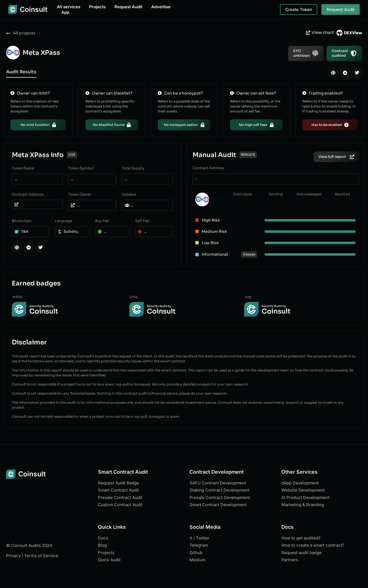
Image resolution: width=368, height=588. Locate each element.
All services (69, 7)
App (65, 12)
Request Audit (128, 7)
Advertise (161, 7)
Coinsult (34, 9)
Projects (97, 7)
